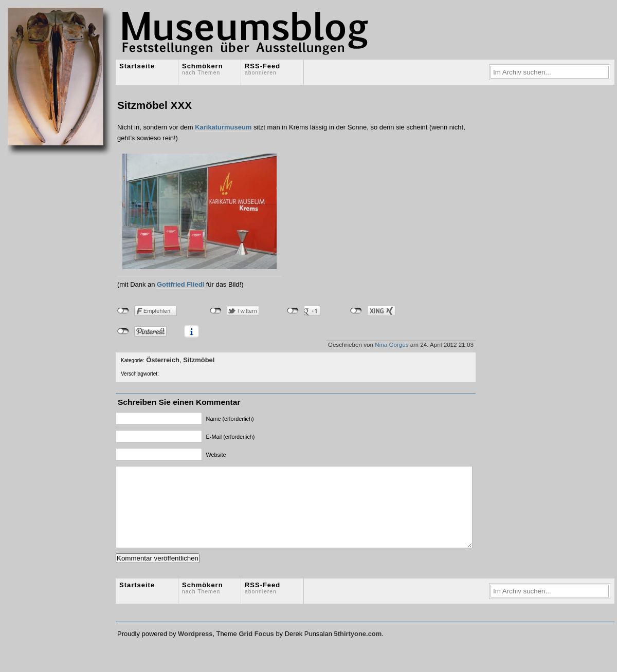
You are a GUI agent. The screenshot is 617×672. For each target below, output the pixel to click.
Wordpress (195, 649)
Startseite (137, 66)
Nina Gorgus (392, 344)
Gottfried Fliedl (180, 284)
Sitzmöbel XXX (155, 105)
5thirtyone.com (358, 649)
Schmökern (203, 69)
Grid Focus (256, 649)
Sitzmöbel (199, 360)
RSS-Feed (262, 69)
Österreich (163, 360)
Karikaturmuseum (223, 127)
